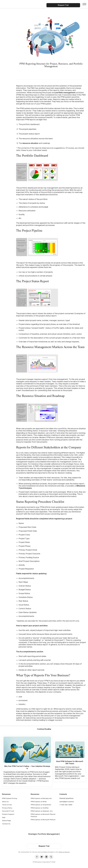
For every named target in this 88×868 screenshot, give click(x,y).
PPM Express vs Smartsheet (41, 805)
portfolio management (65, 93)
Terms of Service (64, 852)
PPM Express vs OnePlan (40, 808)
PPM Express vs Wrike (39, 802)
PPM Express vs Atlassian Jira (42, 811)
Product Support (8, 814)
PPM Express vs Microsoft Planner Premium (43, 816)
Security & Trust (8, 811)
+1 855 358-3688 (66, 805)
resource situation (30, 143)
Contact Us (6, 824)
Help (4, 818)
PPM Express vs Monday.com (41, 799)
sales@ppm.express (67, 802)
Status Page (6, 821)
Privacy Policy (7, 808)
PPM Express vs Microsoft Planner (43, 820)
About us (5, 802)
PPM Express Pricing (9, 799)
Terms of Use (7, 805)
